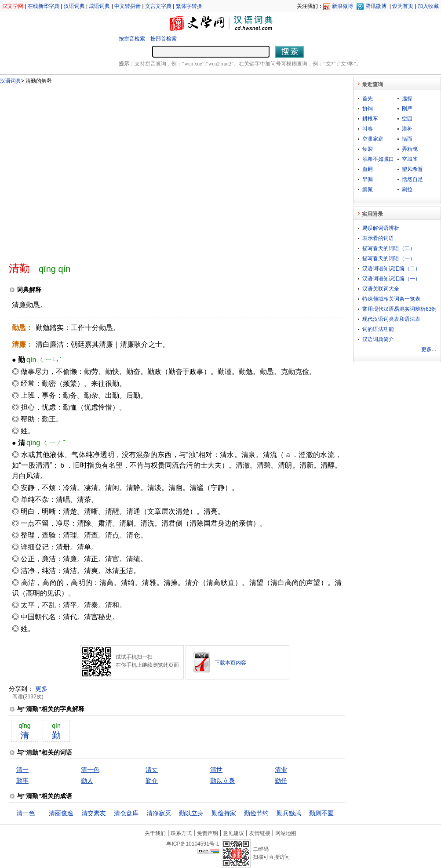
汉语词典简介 (378, 339)
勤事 (22, 781)
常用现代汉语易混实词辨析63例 (399, 309)
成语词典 (99, 6)
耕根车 (370, 119)
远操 (407, 98)
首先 (368, 98)
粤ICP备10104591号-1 (193, 844)
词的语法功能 (378, 329)
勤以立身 (222, 781)
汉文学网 (13, 6)
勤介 (152, 781)
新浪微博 (343, 6)
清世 (216, 770)
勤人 (87, 781)
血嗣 (368, 169)
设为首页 (403, 6)
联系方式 (181, 833)
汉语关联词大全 (381, 289)
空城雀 (410, 159)
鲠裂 (368, 149)
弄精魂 (410, 149)
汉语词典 (74, 6)
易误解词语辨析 (381, 228)
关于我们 (155, 833)
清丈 (152, 770)
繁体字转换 (189, 6)
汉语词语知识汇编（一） (391, 279)
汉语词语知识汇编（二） (391, 269)
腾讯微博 (376, 6)
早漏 (368, 179)
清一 (22, 770)
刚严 (407, 109)
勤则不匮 (321, 813)
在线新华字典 (44, 6)
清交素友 (94, 813)
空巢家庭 (373, 139)
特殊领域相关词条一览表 (391, 299)
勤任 (281, 781)
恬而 (407, 139)
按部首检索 (164, 39)
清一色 (90, 770)
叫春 (368, 129)
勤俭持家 (224, 813)
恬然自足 (412, 179)
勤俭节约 (256, 813)
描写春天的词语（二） (389, 248)
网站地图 (286, 833)
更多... (429, 349)
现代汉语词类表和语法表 (391, 319)
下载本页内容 (230, 663)
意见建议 (233, 833)
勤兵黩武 (289, 813)
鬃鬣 (368, 189)
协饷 (368, 109)
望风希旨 (412, 169)
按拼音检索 (132, 39)
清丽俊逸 (61, 813)
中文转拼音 (128, 6)
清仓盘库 (126, 813)
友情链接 (260, 833)
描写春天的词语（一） (389, 258)
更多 (41, 689)
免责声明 (208, 833)
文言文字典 (158, 6)
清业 (281, 770)
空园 (407, 119)
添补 (407, 129)
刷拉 (407, 189)
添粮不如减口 (378, 159)
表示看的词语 (378, 238)
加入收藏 (428, 6)
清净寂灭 (159, 813)
